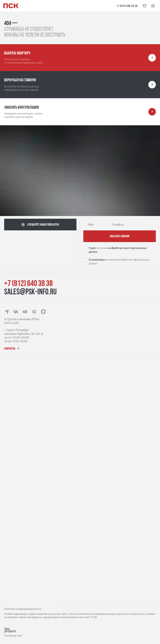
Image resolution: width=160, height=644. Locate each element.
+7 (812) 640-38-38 (127, 6)
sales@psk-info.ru (30, 291)
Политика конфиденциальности (23, 609)
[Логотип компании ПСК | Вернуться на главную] (11, 6)
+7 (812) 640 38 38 (28, 283)
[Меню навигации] (153, 6)
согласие (102, 248)
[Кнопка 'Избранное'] (145, 6)
